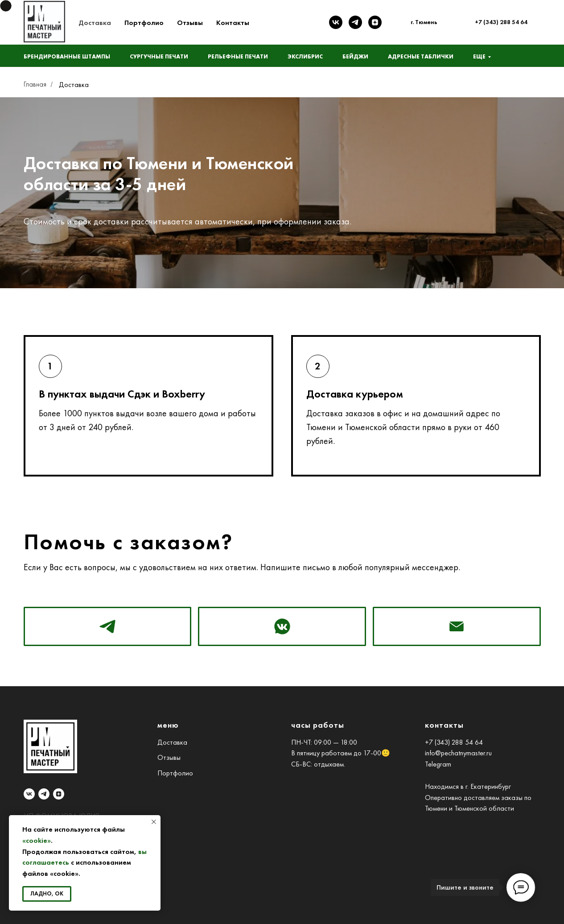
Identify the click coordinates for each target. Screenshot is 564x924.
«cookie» (37, 840)
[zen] (375, 22)
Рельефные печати (238, 56)
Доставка (95, 23)
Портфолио (144, 23)
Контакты (233, 23)
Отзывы (190, 23)
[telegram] (355, 22)
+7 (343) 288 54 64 (454, 742)
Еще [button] (479, 56)
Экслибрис (305, 56)
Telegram (438, 764)
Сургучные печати (159, 56)
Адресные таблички (421, 56)
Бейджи (355, 56)
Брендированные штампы (67, 56)
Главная (35, 84)
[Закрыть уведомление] (154, 822)
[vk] (336, 22)
